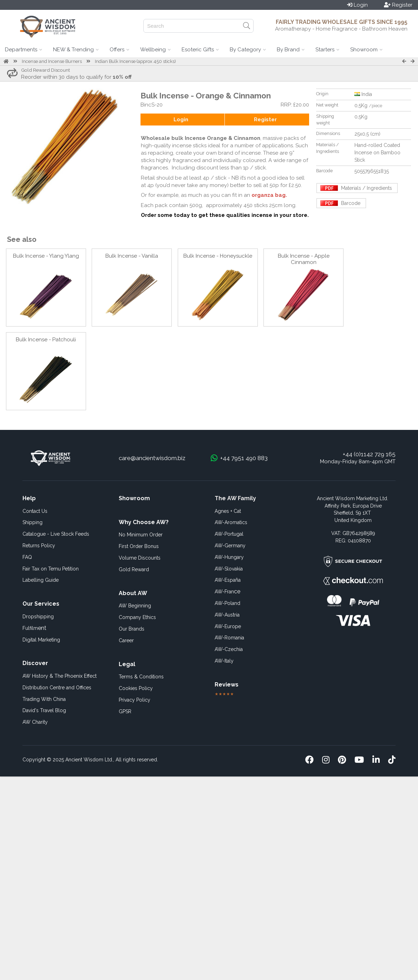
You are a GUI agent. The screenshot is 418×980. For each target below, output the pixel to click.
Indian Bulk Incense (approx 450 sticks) (135, 61)
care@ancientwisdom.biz (152, 458)
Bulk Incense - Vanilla (132, 256)
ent (34, 628)
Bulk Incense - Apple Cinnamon (304, 259)
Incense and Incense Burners (52, 61)
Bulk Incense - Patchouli (46, 340)
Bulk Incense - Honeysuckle (218, 256)
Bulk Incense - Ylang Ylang (46, 256)
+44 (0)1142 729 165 (369, 454)
